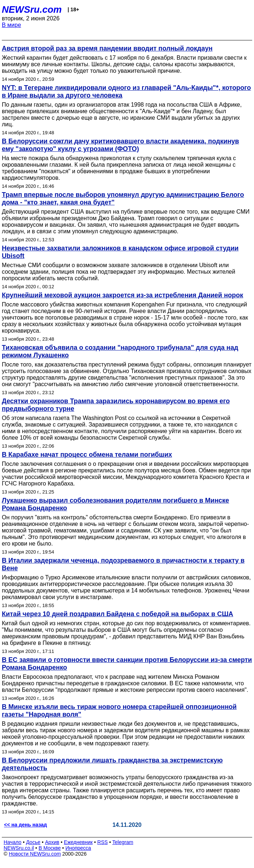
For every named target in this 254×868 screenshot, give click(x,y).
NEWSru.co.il (19, 848)
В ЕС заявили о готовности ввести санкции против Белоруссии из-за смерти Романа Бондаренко (127, 664)
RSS (102, 842)
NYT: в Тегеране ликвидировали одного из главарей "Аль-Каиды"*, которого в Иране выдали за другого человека (126, 92)
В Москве (50, 848)
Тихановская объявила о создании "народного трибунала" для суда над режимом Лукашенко (120, 351)
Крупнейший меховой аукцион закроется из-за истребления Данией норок (122, 295)
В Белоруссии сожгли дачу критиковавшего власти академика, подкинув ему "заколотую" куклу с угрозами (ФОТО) (120, 145)
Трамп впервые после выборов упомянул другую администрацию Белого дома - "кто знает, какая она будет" (123, 199)
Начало (13, 842)
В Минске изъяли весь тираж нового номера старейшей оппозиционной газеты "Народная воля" (119, 711)
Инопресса (78, 848)
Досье (33, 842)
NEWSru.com (32, 9)
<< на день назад (25, 825)
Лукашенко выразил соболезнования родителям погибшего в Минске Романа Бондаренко (116, 504)
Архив (52, 842)
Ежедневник (78, 842)
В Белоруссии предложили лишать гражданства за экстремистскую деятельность (112, 764)
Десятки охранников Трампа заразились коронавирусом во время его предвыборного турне (116, 405)
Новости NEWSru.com (35, 854)
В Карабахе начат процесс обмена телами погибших (87, 455)
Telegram (123, 842)
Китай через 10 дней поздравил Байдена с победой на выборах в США (118, 614)
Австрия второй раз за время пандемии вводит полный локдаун (107, 48)
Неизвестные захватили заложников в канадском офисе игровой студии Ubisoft (120, 252)
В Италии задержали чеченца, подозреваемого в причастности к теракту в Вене (123, 564)
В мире (11, 25)
